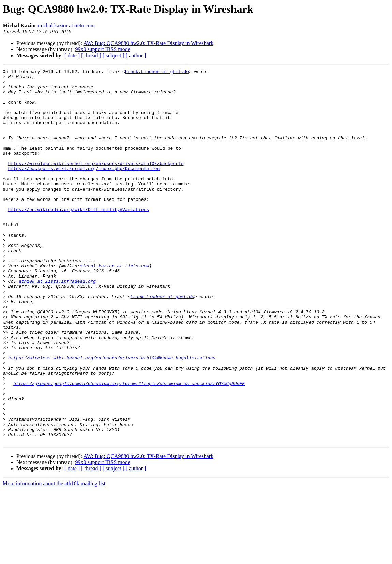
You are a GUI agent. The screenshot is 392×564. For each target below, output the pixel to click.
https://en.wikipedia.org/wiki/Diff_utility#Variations (79, 238)
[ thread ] (91, 55)
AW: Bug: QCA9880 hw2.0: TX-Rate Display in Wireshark (148, 43)
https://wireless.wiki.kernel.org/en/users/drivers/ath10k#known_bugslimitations (112, 416)
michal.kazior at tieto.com (66, 25)
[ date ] (72, 55)
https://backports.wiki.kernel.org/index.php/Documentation (84, 189)
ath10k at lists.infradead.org (57, 324)
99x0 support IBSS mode (102, 49)
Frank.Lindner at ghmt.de (157, 72)
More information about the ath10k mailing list (54, 558)
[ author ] (136, 55)
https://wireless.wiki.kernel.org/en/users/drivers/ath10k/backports (96, 183)
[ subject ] (114, 55)
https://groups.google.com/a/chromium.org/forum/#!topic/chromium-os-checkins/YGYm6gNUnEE (129, 447)
